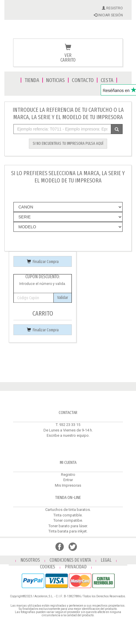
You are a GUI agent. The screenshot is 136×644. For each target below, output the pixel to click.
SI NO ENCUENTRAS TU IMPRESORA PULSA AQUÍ (68, 143)
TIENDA (32, 80)
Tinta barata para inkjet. (68, 531)
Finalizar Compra (43, 262)
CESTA (107, 80)
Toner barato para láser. (68, 526)
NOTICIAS (55, 80)
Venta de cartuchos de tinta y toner (68, 33)
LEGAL (106, 560)
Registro (68, 475)
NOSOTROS (30, 560)
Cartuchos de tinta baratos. (68, 510)
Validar (63, 298)
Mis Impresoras (68, 485)
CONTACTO (83, 80)
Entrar (68, 480)
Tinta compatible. (68, 515)
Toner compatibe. (68, 520)
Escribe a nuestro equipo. (68, 435)
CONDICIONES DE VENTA (70, 560)
